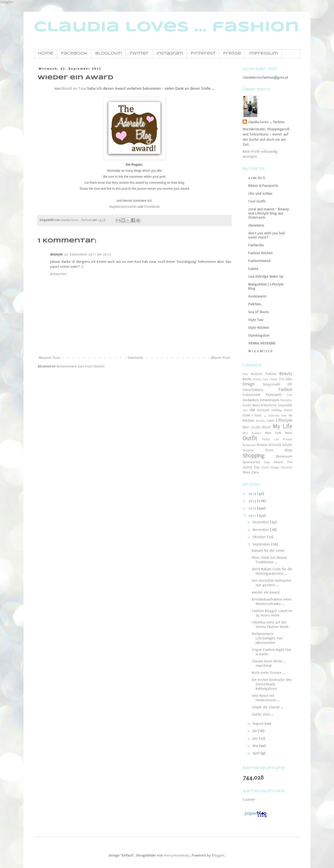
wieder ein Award (266, 592)
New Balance (252, 433)
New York (273, 433)
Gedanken (251, 400)
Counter (249, 799)
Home (46, 53)
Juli (255, 731)
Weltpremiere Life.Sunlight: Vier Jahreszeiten (267, 638)
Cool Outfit (257, 201)
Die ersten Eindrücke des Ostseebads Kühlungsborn (272, 684)
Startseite (135, 358)
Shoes (269, 450)
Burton (257, 379)
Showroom (284, 456)
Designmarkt (271, 384)
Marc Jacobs (251, 427)
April (257, 753)
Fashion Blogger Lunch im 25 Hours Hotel (272, 613)
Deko (289, 379)
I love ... (259, 415)
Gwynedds (285, 405)
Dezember (261, 522)
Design (249, 384)
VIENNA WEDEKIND (262, 343)
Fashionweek (252, 395)
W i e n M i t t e (260, 351)
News (289, 433)
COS (281, 379)
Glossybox (286, 400)
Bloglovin (109, 53)
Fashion (285, 390)
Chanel (273, 379)
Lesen (271, 421)
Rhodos (262, 445)
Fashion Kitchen (260, 253)
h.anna (253, 269)
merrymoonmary (177, 855)
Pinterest (203, 53)
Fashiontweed (259, 261)
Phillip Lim (270, 439)
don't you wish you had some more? (266, 235)
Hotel (246, 415)
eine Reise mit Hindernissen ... (266, 698)
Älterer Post (220, 358)
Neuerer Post (49, 358)
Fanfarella (256, 245)
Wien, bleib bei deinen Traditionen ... (269, 560)
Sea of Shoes (259, 312)
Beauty (286, 374)
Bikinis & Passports (263, 186)
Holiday (277, 410)
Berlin (247, 379)
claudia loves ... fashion (167, 27)
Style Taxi (256, 320)
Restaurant (249, 445)
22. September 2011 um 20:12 (88, 254)
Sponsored (251, 462)
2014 (253, 494)
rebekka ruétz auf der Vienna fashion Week (270, 625)
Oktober (260, 537)
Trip (257, 467)
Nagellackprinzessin (123, 207)
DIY (290, 384)
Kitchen (248, 421)
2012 (253, 508)
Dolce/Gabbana (253, 390)
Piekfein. (255, 304)
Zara (255, 472)
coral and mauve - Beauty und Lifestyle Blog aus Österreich (269, 213)
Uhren (265, 468)
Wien (246, 472)
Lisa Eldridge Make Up (266, 277)
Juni (256, 738)
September (262, 544)
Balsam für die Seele (268, 551)
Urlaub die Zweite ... (267, 707)
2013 (253, 501)
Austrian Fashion (264, 374)
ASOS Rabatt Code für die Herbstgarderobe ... (272, 571)
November (261, 530)
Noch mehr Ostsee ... (268, 673)
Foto (290, 395)
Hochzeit (263, 410)
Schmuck (275, 445)
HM (252, 410)
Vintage (275, 468)
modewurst (257, 296)
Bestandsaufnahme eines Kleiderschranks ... (272, 602)
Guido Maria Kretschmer (260, 405)
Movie (266, 427)
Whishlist (287, 468)
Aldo (245, 374)
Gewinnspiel (269, 400)
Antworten (58, 274)
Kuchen (260, 421)
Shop (288, 450)
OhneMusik (152, 207)
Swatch (278, 462)
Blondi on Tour (74, 89)
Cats (265, 379)
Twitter (139, 53)
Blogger (218, 855)
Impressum (263, 53)
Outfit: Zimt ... (263, 714)
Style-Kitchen (259, 328)
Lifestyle (284, 420)
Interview (274, 416)
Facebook (74, 53)
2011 (253, 516)
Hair (245, 410)
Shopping (254, 456)
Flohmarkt (274, 395)
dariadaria (256, 225)
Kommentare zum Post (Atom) (80, 366)
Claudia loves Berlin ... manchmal (269, 663)
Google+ (7, 2)
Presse (232, 53)
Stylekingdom (259, 335)
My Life (282, 427)
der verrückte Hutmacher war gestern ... (272, 583)
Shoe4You (248, 450)
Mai (256, 746)
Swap (267, 462)
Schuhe (287, 445)
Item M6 (287, 416)
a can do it (257, 178)
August (259, 724)
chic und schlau (260, 194)
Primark (288, 439)
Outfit (250, 439)
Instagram (170, 53)
